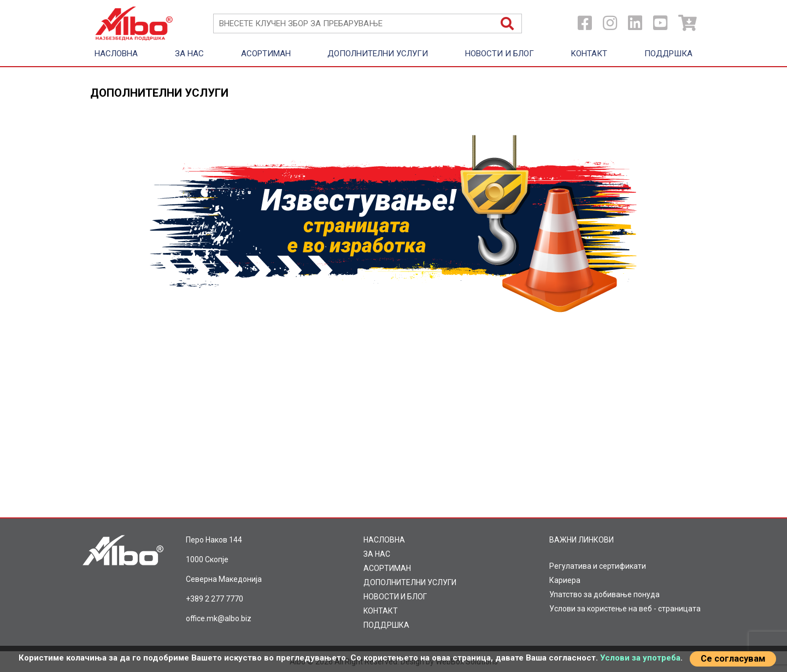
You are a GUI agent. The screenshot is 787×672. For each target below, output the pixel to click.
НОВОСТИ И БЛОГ (500, 54)
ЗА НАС (189, 54)
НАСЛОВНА (116, 54)
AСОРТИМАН (266, 54)
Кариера (565, 580)
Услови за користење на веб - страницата (625, 609)
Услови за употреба (640, 658)
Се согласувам (733, 659)
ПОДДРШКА (668, 54)
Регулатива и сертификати (598, 566)
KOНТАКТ (589, 54)
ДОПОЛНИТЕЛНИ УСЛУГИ (378, 54)
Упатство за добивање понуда (604, 594)
